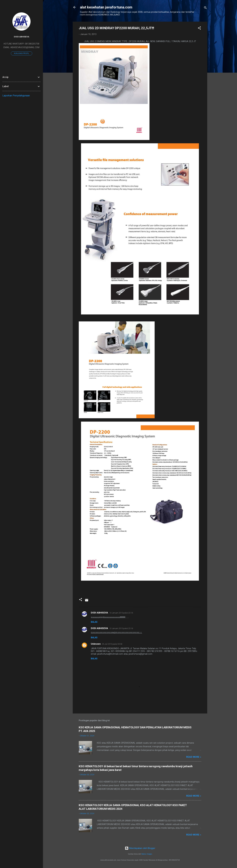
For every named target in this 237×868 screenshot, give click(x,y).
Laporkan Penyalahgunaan (16, 96)
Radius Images (147, 854)
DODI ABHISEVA (99, 613)
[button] (199, 29)
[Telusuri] (205, 8)
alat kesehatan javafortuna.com (106, 7)
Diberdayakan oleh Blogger (140, 848)
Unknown (96, 644)
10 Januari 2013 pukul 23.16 (121, 613)
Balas (94, 622)
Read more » (194, 757)
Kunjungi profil (22, 53)
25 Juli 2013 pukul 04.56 (112, 644)
